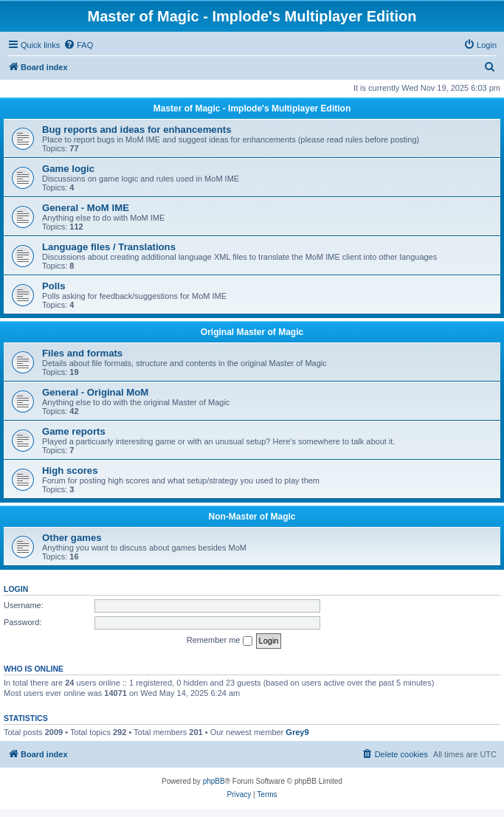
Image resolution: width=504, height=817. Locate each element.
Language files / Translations (109, 247)
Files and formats (82, 353)
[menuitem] (78, 45)
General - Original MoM (95, 392)
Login (16, 589)
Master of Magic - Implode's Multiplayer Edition (252, 108)
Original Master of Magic (252, 332)
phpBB (214, 781)
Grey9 (297, 732)
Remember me (220, 641)
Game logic (68, 169)
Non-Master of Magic (252, 517)
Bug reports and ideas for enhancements (137, 130)
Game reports (74, 431)
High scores (70, 470)
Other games (72, 538)
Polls (54, 286)
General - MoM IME (86, 208)
